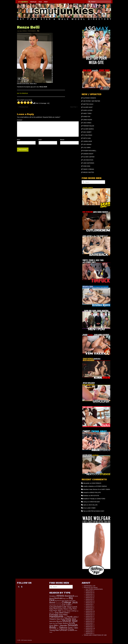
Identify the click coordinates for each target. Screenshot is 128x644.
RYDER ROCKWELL (90, 151)
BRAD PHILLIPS (95, 492)
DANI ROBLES (96, 483)
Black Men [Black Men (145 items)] (72, 601)
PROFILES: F (90, 599)
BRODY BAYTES (89, 172)
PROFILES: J (90, 606)
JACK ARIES (87, 123)
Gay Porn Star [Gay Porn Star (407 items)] (55, 611)
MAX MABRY (87, 132)
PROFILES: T (90, 623)
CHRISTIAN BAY (94, 502)
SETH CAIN (87, 138)
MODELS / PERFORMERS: (29, 31)
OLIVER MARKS (88, 129)
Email (40, 140)
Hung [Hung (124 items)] (65, 617)
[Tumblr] (22, 587)
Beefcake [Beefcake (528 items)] (58, 598)
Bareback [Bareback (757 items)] (70, 596)
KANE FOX (87, 117)
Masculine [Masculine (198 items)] (53, 621)
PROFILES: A (90, 591)
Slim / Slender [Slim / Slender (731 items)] (60, 625)
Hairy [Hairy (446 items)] (65, 615)
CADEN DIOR (88, 141)
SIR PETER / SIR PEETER (92, 101)
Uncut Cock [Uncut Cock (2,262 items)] (67, 630)
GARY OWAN (106, 489)
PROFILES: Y (90, 632)
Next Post (73, 107)
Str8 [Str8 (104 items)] (57, 628)
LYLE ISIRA (87, 148)
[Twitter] (19, 587)
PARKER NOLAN (89, 126)
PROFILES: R (90, 620)
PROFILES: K (90, 608)
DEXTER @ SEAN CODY (96, 511)
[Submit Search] (89, 2)
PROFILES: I (90, 605)
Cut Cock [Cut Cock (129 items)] (59, 605)
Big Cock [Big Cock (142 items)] (66, 598)
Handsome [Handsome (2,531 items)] (56, 617)
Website (62, 140)
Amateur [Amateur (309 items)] (53, 596)
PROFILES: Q (90, 618)
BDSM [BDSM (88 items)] (76, 596)
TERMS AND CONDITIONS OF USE (95, 635)
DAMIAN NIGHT (88, 154)
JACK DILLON (93, 505)
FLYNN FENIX (88, 135)
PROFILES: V (90, 627)
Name (19, 140)
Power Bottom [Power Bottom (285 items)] (63, 623)
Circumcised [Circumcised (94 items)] (58, 603)
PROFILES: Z (90, 633)
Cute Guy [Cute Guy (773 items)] (66, 607)
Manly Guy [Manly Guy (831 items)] (71, 619)
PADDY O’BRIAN (89, 169)
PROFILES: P (90, 616)
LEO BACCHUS (88, 160)
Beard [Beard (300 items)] (52, 598)
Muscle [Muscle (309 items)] (59, 621)
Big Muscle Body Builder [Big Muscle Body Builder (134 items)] (62, 601)
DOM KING (87, 166)
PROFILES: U (90, 625)
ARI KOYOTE (95, 496)
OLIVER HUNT (88, 107)
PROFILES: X (90, 630)
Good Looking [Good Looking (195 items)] (71, 611)
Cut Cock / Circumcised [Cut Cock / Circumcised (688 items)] (61, 606)
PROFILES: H (90, 603)
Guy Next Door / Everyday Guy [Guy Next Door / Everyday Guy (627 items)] (60, 614)
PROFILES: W (90, 628)
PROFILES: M (90, 611)
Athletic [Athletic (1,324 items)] (60, 596)
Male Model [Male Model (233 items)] (61, 619)
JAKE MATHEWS (89, 163)
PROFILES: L (90, 610)
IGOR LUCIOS (88, 110)
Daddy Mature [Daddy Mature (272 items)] (63, 609)
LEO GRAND (87, 144)
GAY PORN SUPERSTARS (94, 589)
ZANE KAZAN (88, 120)
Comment (20, 120)
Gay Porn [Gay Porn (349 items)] (73, 609)
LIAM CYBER (91, 508)
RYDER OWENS (101, 486)
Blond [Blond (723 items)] (52, 603)
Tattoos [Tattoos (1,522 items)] (63, 628)
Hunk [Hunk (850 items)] (70, 617)
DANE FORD (101, 499)
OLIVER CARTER (89, 157)
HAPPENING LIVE (90, 586)
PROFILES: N (90, 613)
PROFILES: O (90, 615)
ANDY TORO (87, 113)
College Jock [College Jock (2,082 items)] (70, 602)
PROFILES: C (90, 594)
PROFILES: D (90, 596)
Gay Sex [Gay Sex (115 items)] (64, 611)
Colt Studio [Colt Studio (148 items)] (53, 605)
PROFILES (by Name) (91, 588)
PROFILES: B (90, 593)
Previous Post (24, 107)
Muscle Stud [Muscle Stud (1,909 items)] (70, 621)
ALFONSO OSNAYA (90, 98)
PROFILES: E (90, 598)
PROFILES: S (90, 622)
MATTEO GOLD (88, 104)
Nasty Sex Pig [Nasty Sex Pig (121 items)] (53, 623)
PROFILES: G (90, 601)
